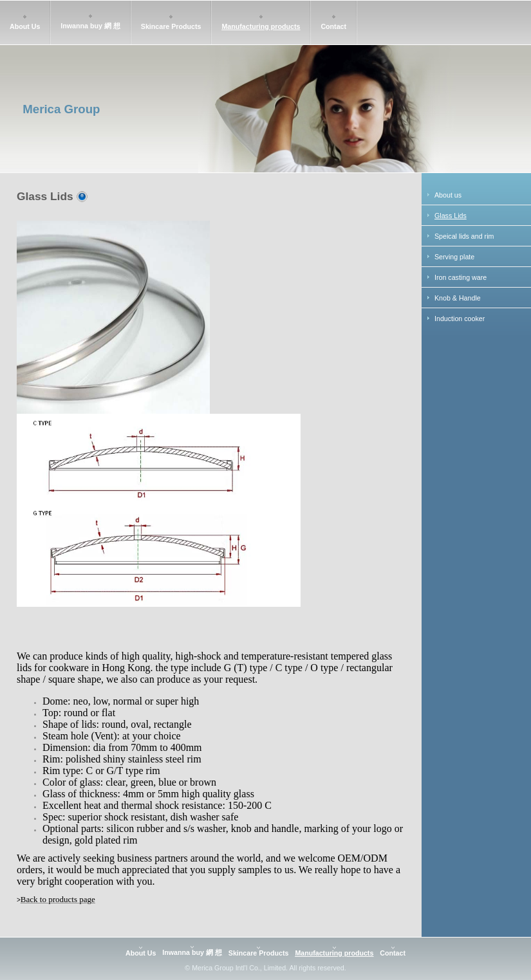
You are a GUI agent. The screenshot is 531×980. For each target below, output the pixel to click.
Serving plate (454, 257)
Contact (333, 26)
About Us (25, 26)
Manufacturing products (261, 26)
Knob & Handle (458, 298)
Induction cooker (460, 319)
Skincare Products (171, 26)
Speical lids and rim (464, 236)
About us (448, 195)
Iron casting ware (461, 277)
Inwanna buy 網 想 (90, 26)
